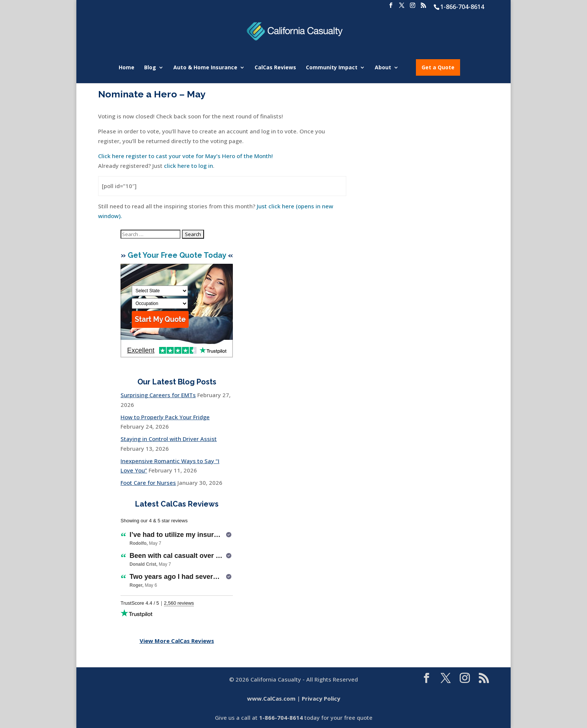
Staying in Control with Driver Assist (169, 439)
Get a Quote (438, 67)
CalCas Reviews (275, 68)
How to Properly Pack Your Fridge (165, 417)
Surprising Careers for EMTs (158, 395)
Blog (150, 68)
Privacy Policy (321, 698)
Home (127, 68)
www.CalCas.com (271, 698)
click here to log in (188, 166)
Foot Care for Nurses (148, 483)
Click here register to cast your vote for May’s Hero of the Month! (185, 156)
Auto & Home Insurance (205, 68)
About (383, 68)
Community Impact (332, 68)
